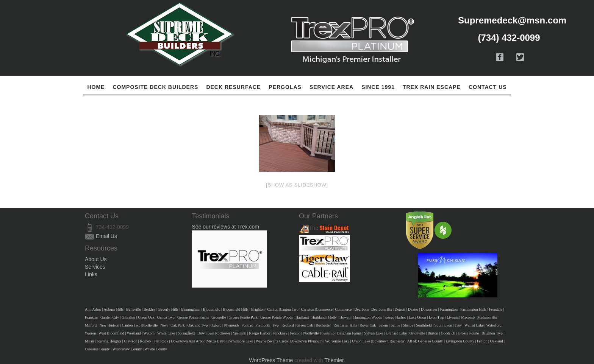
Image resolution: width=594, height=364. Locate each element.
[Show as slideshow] (297, 185)
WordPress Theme (271, 360)
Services (95, 267)
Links (91, 274)
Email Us (106, 236)
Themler (334, 360)
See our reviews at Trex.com (226, 227)
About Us (96, 259)
